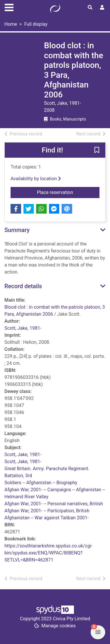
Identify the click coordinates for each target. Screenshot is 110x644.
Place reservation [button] (68, 192)
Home (11, 24)
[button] (97, 150)
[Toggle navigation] (9, 7)
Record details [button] (23, 286)
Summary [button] (17, 230)
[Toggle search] (90, 8)
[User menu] (102, 8)
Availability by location (36, 179)
